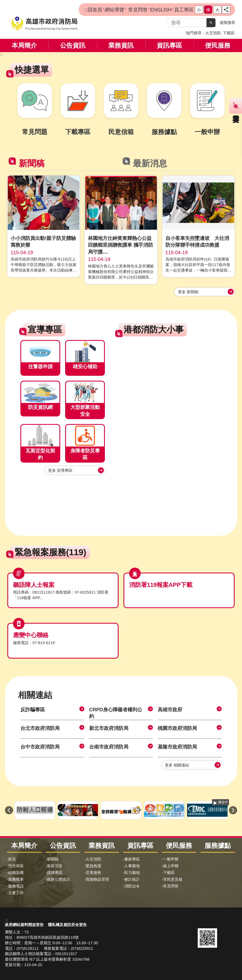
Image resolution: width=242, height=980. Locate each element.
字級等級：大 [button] (217, 10)
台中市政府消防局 (40, 747)
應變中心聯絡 (31, 635)
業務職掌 (16, 879)
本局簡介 (24, 45)
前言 (12, 859)
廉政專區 (132, 859)
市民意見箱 (173, 879)
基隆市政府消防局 (177, 747)
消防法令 (132, 886)
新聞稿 (53, 859)
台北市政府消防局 (40, 728)
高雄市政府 (170, 710)
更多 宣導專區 (60, 470)
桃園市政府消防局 (177, 728)
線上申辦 (171, 866)
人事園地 (132, 866)
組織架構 (16, 873)
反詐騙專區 (33, 710)
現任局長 (16, 866)
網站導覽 (114, 10)
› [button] (233, 810)
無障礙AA (222, 923)
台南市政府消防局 (109, 747)
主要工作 (16, 893)
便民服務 (218, 45)
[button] (211, 23)
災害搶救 (93, 873)
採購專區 (55, 873)
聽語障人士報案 (34, 585)
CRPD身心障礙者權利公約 (116, 713)
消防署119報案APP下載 (161, 585)
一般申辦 (171, 859)
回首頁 (95, 10)
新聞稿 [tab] (32, 163)
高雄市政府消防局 (44, 24)
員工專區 (184, 10)
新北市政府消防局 (109, 728)
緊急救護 (93, 866)
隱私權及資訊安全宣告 (67, 925)
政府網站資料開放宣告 (24, 925)
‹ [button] (9, 810)
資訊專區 (169, 45)
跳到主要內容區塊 (2, 2)
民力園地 (132, 873)
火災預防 (213, 33)
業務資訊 (121, 45)
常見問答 (137, 10)
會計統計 (132, 879)
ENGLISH (161, 10)
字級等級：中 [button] (208, 10)
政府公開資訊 (59, 879)
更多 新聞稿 (188, 292)
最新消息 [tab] (150, 163)
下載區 (229, 33)
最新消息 (55, 866)
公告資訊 (73, 45)
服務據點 (218, 846)
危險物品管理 (97, 879)
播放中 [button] (223, 802)
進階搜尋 (227, 23)
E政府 (202, 922)
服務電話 (16, 886)
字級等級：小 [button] (199, 10)
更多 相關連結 (177, 765)
